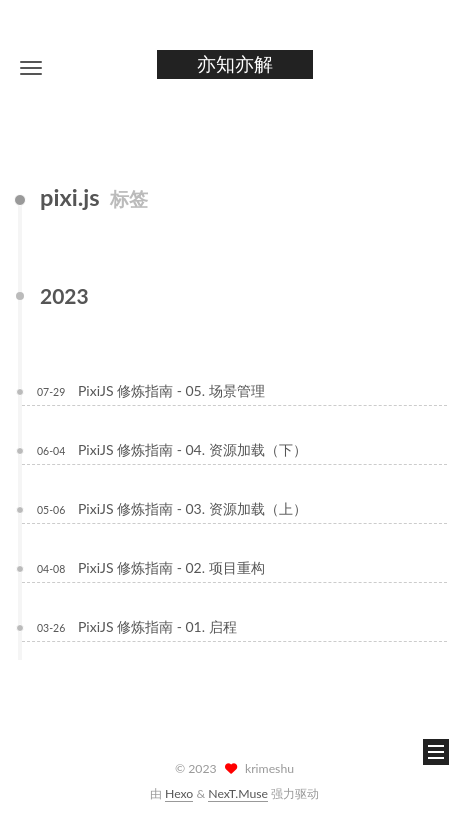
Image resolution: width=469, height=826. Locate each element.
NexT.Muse (238, 793)
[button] (31, 67)
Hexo (179, 793)
